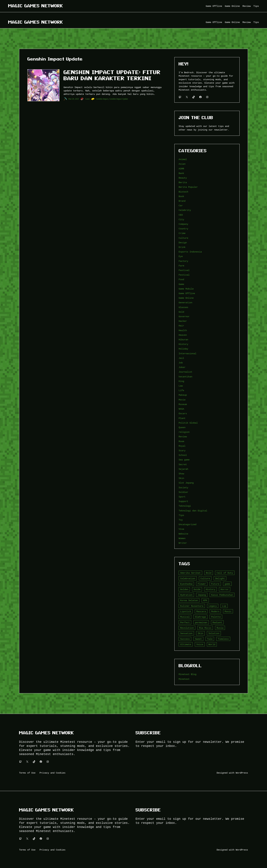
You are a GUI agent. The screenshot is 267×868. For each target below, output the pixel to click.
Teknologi (185, 506)
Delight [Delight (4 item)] (220, 578)
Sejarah (183, 469)
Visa (181, 529)
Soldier (183, 492)
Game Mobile (186, 289)
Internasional (187, 353)
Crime (182, 233)
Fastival (184, 270)
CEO (181, 215)
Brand (182, 201)
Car (181, 205)
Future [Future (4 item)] (215, 584)
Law (181, 386)
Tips (181, 515)
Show (181, 474)
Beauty (183, 178)
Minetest (184, 679)
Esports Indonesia (190, 252)
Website (183, 534)
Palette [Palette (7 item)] (216, 617)
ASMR (181, 169)
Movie (182, 400)
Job (181, 363)
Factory (183, 261)
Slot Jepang (186, 483)
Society (183, 488)
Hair (181, 326)
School (183, 455)
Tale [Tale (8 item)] (210, 639)
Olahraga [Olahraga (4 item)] (200, 617)
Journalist (185, 372)
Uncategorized (187, 524)
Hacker (183, 321)
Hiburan (183, 340)
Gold (181, 312)
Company (183, 224)
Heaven (183, 335)
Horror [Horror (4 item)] (225, 589)
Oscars (183, 413)
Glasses (183, 307)
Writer (183, 543)
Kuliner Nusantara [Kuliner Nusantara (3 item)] (192, 606)
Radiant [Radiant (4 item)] (217, 622)
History (183, 344)
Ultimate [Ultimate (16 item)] (186, 644)
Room (181, 441)
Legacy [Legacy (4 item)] (213, 606)
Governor (184, 316)
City (181, 219)
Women (182, 538)
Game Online (186, 298)
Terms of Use (27, 773)
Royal (182, 446)
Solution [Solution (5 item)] (214, 633)
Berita (183, 182)
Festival (184, 275)
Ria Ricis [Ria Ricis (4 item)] (205, 628)
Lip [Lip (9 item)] (224, 606)
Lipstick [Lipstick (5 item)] (186, 611)
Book (181, 196)
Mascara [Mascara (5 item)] (201, 611)
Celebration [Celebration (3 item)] (188, 578)
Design (183, 243)
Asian (182, 164)
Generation (185, 303)
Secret (183, 464)
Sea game (184, 460)
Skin (181, 478)
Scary (182, 450)
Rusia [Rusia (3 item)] (220, 628)
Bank (181, 173)
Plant (182, 418)
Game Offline (187, 293)
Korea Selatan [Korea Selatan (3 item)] (189, 600)
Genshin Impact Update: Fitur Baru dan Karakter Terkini (112, 75)
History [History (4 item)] (210, 589)
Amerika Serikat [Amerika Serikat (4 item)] (190, 573)
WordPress (242, 773)
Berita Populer (188, 187)
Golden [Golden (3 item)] (184, 589)
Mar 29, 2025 (74, 99)
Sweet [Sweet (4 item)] (198, 639)
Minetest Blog (187, 674)
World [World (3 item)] (212, 644)
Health (183, 330)
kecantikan (185, 377)
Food (181, 279)
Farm (181, 266)
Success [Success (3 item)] (185, 639)
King (181, 381)
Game (88, 99)
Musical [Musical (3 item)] (185, 617)
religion (184, 432)
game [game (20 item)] (227, 584)
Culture (183, 238)
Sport (182, 497)
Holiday (183, 349)
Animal (183, 159)
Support (183, 501)
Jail (181, 358)
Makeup (183, 395)
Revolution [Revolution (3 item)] (187, 628)
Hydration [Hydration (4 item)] (186, 595)
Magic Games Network (36, 6)
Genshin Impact (102, 99)
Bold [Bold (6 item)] (209, 573)
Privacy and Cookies (52, 773)
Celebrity (185, 210)
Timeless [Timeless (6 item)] (223, 639)
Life (181, 390)
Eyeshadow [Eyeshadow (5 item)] (186, 584)
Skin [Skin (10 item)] (200, 633)
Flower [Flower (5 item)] (202, 584)
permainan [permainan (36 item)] (201, 622)
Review (183, 437)
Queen (182, 427)
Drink (182, 247)
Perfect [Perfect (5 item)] (185, 622)
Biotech (183, 192)
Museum (183, 404)
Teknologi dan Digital (193, 511)
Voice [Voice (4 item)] (200, 644)
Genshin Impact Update (119, 99)
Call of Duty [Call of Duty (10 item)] (225, 573)
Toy (181, 520)
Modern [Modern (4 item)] (215, 611)
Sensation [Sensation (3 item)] (186, 633)
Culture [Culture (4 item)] (205, 578)
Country (183, 229)
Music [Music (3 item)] (228, 611)
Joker (182, 367)
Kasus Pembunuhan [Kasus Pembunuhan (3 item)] (222, 595)
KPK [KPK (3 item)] (205, 600)
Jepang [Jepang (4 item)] (202, 595)
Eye (181, 256)
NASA (181, 409)
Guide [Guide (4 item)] (197, 589)
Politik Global (188, 423)
